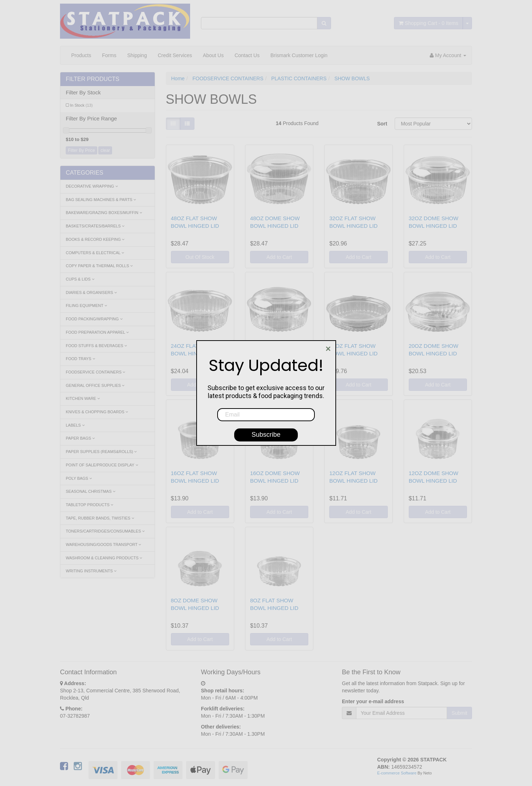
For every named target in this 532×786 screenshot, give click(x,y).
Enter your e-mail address (373, 701)
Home (178, 78)
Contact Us (247, 55)
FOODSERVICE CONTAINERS (95, 372)
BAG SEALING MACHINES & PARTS (101, 200)
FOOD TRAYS (80, 359)
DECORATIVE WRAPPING (92, 186)
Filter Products (93, 79)
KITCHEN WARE (83, 398)
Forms (109, 55)
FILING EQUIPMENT (86, 306)
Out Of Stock (200, 257)
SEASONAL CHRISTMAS (91, 491)
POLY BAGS (79, 478)
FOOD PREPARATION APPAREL (97, 332)
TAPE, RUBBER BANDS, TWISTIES (100, 518)
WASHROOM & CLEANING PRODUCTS (104, 558)
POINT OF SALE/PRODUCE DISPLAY (102, 465)
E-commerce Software (397, 773)
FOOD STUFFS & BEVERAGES (96, 346)
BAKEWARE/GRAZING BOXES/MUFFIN (104, 213)
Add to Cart (279, 257)
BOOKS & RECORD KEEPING (95, 239)
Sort (382, 124)
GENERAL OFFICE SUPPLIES (95, 385)
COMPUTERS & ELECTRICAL (95, 253)
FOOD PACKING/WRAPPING (94, 319)
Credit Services (175, 55)
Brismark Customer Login (299, 55)
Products (81, 55)
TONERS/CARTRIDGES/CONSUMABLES (105, 531)
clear (105, 150)
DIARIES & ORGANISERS (91, 292)
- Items (428, 23)
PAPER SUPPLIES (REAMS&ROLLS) (101, 452)
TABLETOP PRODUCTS (89, 505)
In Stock (81, 105)
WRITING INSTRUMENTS (91, 571)
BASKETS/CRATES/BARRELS (95, 226)
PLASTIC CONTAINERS (299, 78)
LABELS (75, 425)
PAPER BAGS (80, 438)
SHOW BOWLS (352, 78)
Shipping (137, 55)
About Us (213, 55)
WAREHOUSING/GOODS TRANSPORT (103, 544)
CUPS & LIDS (80, 279)
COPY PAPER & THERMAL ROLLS (99, 266)
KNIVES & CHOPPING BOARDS (97, 412)
